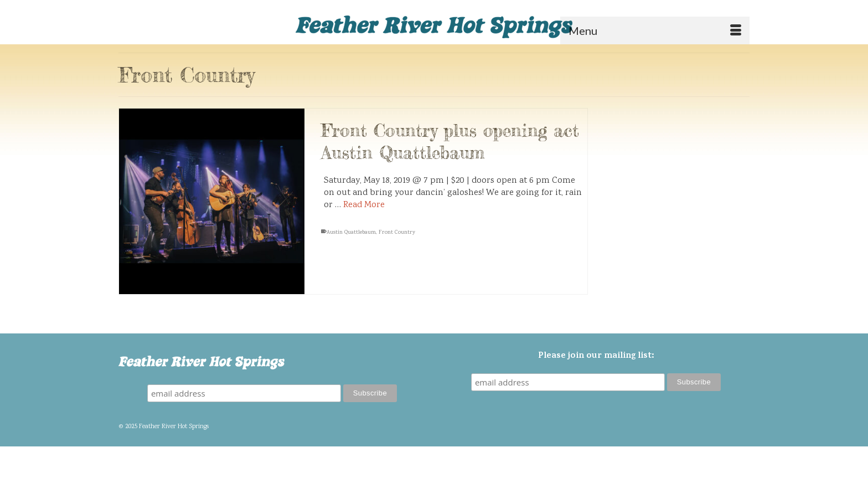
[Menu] (655, 30)
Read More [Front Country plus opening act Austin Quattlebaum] (364, 206)
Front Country (397, 233)
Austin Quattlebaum (351, 233)
